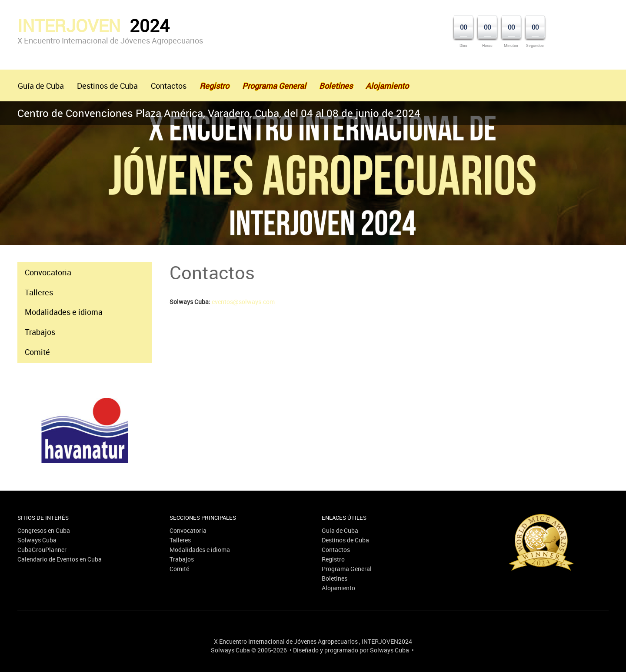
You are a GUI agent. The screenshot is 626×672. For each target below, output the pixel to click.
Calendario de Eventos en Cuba (60, 559)
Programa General (347, 569)
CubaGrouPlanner (42, 550)
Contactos (169, 86)
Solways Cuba (37, 540)
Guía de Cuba (41, 86)
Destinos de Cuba (107, 86)
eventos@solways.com (243, 302)
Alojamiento (338, 588)
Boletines (335, 578)
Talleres (39, 292)
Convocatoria (48, 272)
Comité (37, 352)
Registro (333, 559)
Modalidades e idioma (64, 312)
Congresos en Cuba (44, 530)
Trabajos (40, 332)
